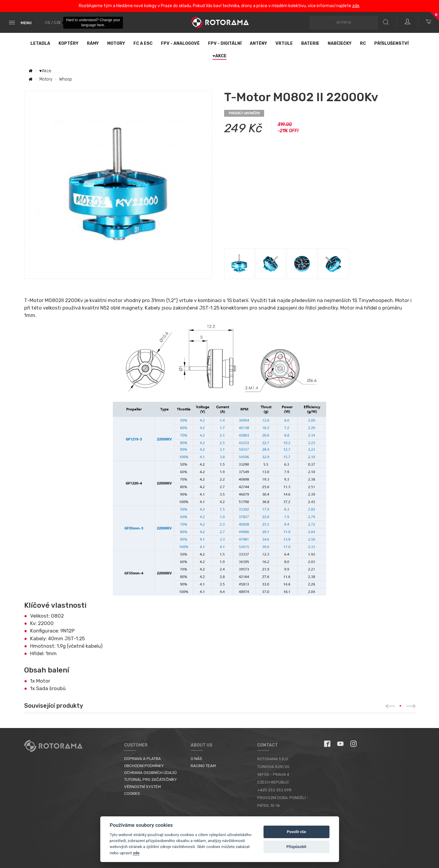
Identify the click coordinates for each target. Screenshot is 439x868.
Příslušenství (391, 43)
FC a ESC (143, 43)
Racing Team (203, 766)
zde (356, 6)
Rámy (93, 43)
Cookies (132, 794)
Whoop (66, 79)
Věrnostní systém (143, 787)
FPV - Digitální (225, 43)
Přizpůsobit (296, 847)
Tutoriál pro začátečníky (151, 779)
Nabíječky (340, 43)
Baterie (310, 43)
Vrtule (284, 43)
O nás (196, 759)
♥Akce (219, 56)
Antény (258, 43)
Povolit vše (296, 832)
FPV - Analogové (180, 43)
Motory (116, 43)
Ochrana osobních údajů (150, 773)
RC (363, 43)
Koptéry (68, 43)
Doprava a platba (143, 759)
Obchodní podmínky (144, 766)
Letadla (40, 43)
